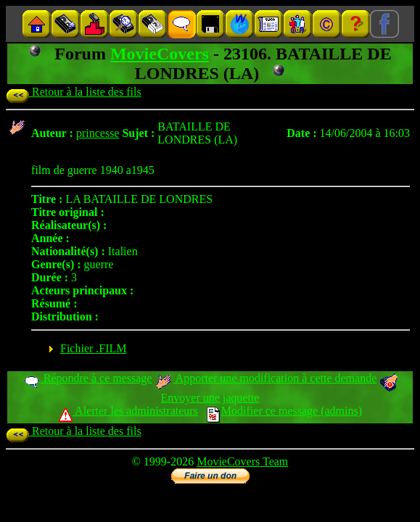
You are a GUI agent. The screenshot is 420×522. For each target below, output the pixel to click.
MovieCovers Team (242, 461)
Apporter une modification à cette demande (265, 378)
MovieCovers (160, 54)
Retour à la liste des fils (74, 92)
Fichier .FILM (94, 348)
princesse (98, 133)
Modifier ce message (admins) (284, 411)
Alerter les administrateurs (128, 411)
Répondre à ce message (87, 378)
